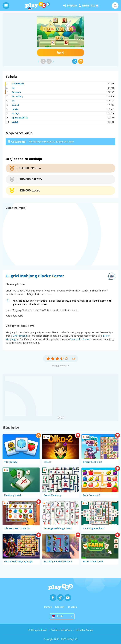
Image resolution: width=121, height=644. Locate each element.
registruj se (89, 6)
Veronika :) (17, 96)
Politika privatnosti (38, 630)
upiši (71, 142)
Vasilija (16, 113)
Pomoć (48, 607)
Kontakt (60, 607)
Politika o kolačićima (61, 630)
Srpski (58, 616)
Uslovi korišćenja (84, 630)
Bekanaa (16, 92)
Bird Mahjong (20, 336)
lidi (14, 88)
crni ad (15, 105)
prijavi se (61, 142)
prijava (70, 6)
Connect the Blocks (79, 339)
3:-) (14, 101)
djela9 (15, 122)
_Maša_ (15, 109)
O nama (72, 607)
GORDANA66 (18, 84)
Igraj (61, 52)
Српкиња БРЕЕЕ (20, 118)
